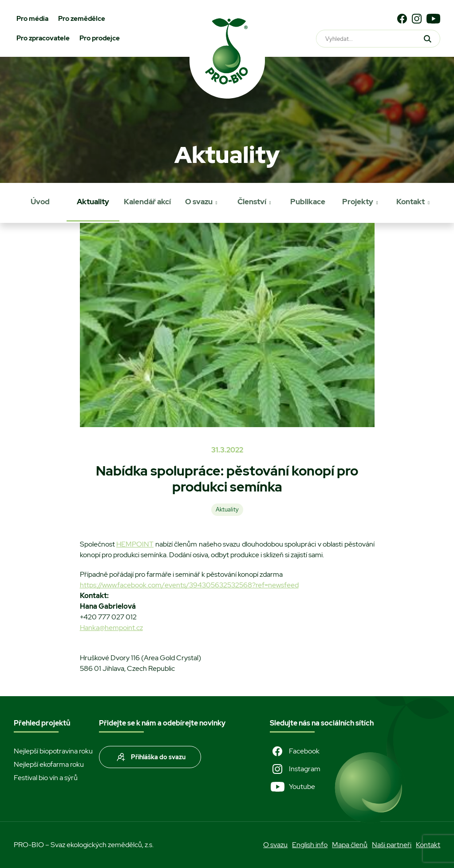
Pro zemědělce (82, 19)
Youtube (292, 787)
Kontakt (411, 202)
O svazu (199, 202)
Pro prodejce (100, 38)
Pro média (32, 19)
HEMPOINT (135, 544)
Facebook (295, 751)
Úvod (40, 202)
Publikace (308, 202)
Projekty (358, 202)
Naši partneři (392, 845)
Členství (252, 202)
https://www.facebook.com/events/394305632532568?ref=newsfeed (189, 585)
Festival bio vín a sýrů (46, 778)
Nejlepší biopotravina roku (53, 751)
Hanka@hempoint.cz (111, 628)
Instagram (295, 769)
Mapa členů (350, 845)
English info (310, 845)
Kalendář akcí (147, 202)
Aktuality (93, 202)
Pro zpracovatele (43, 38)
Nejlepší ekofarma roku (49, 764)
